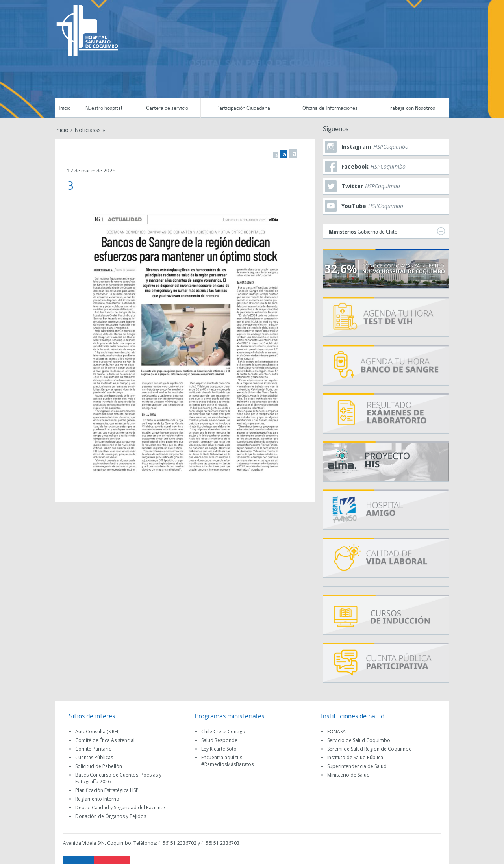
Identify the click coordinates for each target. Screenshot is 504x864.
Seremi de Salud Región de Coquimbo (370, 749)
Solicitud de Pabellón (99, 766)
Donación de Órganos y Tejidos (111, 816)
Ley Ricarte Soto (219, 749)
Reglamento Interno (97, 799)
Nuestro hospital (104, 108)
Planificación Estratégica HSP (107, 790)
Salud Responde (219, 740)
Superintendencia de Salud (357, 766)
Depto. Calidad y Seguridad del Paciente (120, 807)
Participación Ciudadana (243, 108)
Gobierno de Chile (387, 231)
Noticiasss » (90, 130)
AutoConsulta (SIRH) (97, 731)
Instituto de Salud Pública (355, 757)
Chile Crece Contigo (223, 731)
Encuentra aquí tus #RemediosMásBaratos (227, 761)
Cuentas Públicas (94, 757)
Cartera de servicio (167, 108)
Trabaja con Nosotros (411, 108)
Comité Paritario (94, 749)
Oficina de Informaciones (330, 108)
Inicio (65, 108)
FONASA (336, 731)
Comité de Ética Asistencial (105, 740)
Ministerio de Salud (348, 775)
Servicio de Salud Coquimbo (359, 740)
